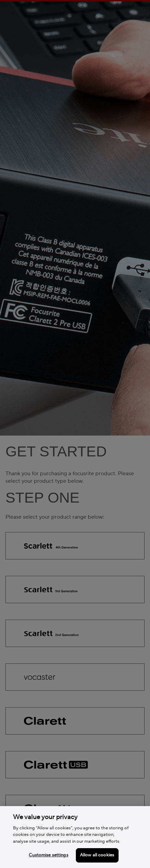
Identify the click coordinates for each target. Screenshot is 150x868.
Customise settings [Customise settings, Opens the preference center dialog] (48, 855)
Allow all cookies (97, 855)
